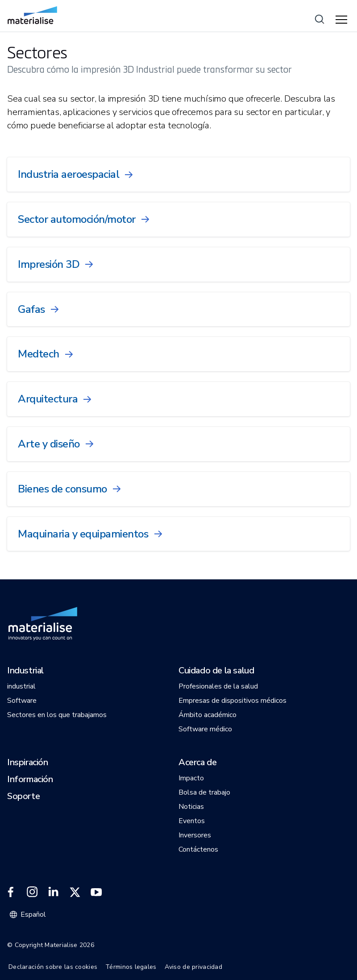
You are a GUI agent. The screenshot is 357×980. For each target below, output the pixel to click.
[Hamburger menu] (343, 20)
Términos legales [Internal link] (131, 967)
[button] (25, 671)
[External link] (11, 892)
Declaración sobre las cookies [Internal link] (53, 967)
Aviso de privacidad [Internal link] (193, 967)
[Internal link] (32, 15)
